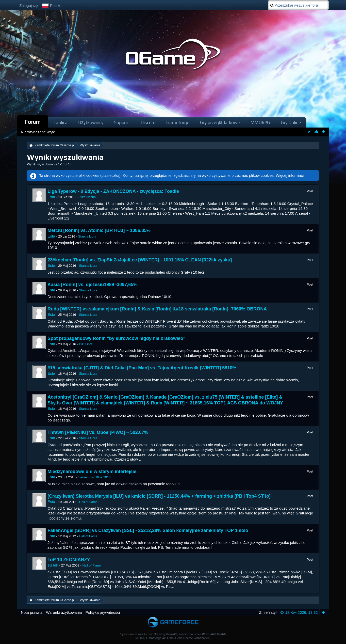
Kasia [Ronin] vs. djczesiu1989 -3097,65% (92, 285)
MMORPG (260, 122)
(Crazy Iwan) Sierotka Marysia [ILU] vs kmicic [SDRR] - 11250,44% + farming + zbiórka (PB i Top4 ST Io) (159, 496)
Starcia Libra (87, 236)
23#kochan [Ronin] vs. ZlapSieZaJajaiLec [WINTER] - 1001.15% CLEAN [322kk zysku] (140, 260)
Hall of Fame (88, 502)
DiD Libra (86, 344)
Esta (51, 197)
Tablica (61, 122)
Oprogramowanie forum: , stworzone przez (173, 634)
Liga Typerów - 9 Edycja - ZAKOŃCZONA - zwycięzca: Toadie (113, 191)
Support (122, 122)
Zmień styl (268, 612)
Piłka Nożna (87, 197)
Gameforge (178, 122)
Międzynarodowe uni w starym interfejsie (92, 472)
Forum (33, 122)
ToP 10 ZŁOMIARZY (69, 560)
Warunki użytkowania (64, 612)
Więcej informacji (290, 175)
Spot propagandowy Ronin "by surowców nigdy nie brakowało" (116, 338)
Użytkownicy (91, 122)
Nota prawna (32, 612)
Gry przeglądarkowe (220, 122)
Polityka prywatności (103, 612)
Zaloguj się (29, 5)
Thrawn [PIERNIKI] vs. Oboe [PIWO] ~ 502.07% (98, 432)
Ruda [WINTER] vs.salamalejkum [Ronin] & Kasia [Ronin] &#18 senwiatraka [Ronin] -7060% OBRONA (157, 309)
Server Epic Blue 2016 (94, 477)
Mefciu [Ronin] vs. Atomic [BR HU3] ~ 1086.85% (99, 230)
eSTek (53, 565)
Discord (148, 122)
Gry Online (291, 122)
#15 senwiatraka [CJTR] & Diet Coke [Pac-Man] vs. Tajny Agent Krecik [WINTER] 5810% (142, 368)
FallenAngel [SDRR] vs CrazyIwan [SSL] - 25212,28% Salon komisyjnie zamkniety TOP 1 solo (148, 530)
